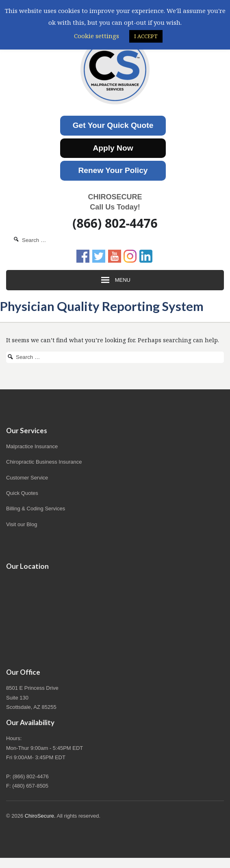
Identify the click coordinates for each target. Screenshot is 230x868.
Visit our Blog (22, 524)
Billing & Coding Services (36, 508)
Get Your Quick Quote (113, 125)
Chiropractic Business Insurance (44, 462)
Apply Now (113, 148)
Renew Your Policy (113, 170)
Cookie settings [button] (97, 36)
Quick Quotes (22, 493)
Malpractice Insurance (32, 446)
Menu (115, 280)
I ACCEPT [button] (146, 36)
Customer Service (27, 478)
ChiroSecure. (40, 816)
